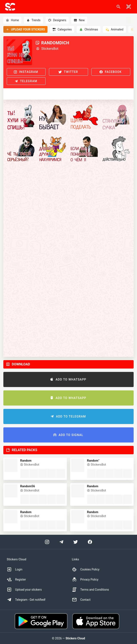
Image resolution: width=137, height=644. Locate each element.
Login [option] (15, 569)
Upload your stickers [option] (24, 590)
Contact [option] (81, 600)
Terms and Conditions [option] (90, 590)
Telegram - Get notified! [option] (26, 600)
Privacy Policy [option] (85, 579)
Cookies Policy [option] (86, 569)
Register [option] (16, 579)
